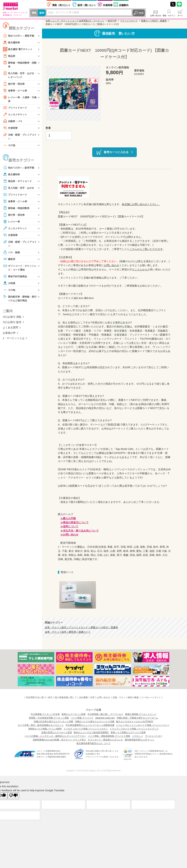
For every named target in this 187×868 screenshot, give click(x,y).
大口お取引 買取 (12, 319)
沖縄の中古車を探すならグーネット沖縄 (53, 722)
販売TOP (112, 21)
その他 (9, 146)
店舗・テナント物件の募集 (126, 697)
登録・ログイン (169, 16)
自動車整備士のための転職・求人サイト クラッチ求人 (59, 740)
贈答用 (9, 261)
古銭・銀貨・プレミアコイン (20, 137)
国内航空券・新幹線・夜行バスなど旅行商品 (20, 300)
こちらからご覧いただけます (146, 249)
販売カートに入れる (116, 152)
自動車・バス (13, 122)
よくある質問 (10, 330)
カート (180, 16)
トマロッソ (138, 736)
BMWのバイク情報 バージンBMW (45, 729)
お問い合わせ (156, 16)
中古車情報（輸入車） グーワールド (105, 714)
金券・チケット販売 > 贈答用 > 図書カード (68, 632)
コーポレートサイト (151, 697)
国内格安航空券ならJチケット (140, 740)
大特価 (9, 285)
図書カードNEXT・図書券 (154, 21)
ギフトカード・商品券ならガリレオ (105, 740)
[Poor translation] (13, 796)
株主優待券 (12, 42)
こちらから (141, 269)
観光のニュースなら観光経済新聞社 (91, 732)
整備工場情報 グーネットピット (141, 714)
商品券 (9, 56)
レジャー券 (12, 223)
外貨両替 (108, 5)
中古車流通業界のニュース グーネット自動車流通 (90, 725)
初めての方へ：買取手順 (20, 36)
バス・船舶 (12, 254)
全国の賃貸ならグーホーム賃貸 (57, 732)
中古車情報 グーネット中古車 (45, 714)
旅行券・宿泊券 (14, 84)
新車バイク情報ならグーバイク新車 (128, 732)
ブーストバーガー (154, 736)
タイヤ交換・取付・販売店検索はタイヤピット (41, 725)
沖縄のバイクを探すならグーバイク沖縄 (95, 722)
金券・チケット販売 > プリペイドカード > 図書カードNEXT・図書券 (81, 627)
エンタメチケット (16, 115)
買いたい (87, 5)
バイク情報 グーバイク (82, 718)
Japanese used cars (105, 718)
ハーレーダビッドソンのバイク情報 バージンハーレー (143, 725)
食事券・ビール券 (16, 91)
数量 (48, 128)
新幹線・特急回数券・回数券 (20, 64)
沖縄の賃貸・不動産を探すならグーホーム (137, 718)
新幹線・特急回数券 (17, 209)
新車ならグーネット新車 (74, 714)
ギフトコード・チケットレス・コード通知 (20, 269)
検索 (141, 13)
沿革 (92, 697)
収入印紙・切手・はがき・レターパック (18, 75)
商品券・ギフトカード (18, 182)
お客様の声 (9, 335)
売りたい (62, 5)
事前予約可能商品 (16, 278)
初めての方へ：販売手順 (20, 169)
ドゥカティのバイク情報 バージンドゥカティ (86, 729)
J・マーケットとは (14, 340)
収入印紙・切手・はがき (20, 189)
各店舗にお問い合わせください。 (141, 204)
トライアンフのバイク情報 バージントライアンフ (134, 729)
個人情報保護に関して (66, 697)
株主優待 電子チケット (19, 49)
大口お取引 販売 (12, 324)
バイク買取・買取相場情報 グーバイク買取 (109, 736)
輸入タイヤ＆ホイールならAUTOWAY (135, 722)
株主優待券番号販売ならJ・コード (93, 743)
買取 (34, 13)
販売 (42, 13)
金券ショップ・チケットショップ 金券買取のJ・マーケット (75, 21)
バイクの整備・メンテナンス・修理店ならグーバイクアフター (55, 736)
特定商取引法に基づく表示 (39, 697)
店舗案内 (124, 5)
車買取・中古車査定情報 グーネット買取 (49, 718)
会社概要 (83, 697)
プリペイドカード (16, 109)
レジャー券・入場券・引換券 (20, 100)
